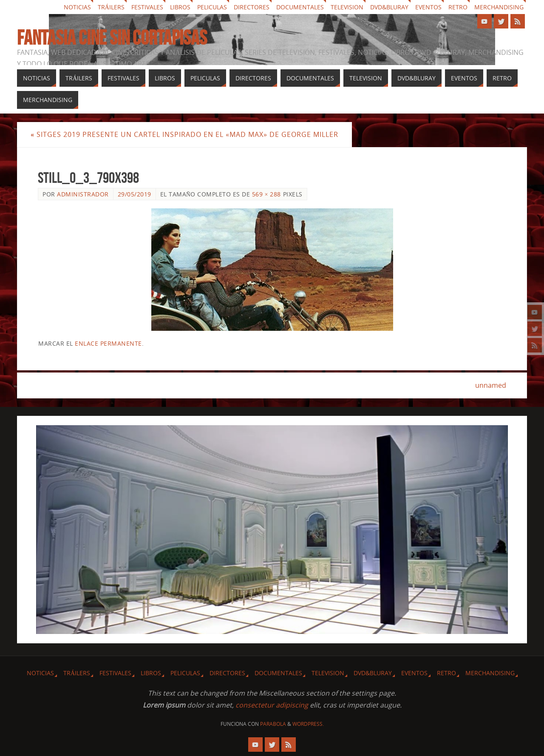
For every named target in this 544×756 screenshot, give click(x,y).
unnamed (491, 385)
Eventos (428, 7)
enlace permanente (108, 343)
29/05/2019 (135, 194)
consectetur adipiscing (272, 705)
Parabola (273, 724)
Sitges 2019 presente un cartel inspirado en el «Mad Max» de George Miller (184, 134)
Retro (458, 7)
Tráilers (111, 7)
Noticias (77, 7)
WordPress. (308, 724)
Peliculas (212, 7)
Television (347, 7)
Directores (252, 7)
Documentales (300, 7)
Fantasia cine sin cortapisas (112, 38)
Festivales (147, 7)
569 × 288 (266, 194)
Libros (180, 7)
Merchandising (499, 7)
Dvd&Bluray (389, 7)
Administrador (83, 194)
